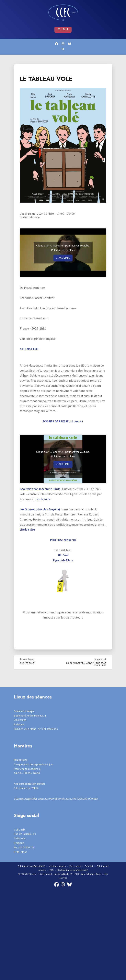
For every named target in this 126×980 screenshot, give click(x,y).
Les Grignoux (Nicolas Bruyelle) (41, 510)
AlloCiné (63, 556)
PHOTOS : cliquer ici (63, 540)
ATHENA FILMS (30, 349)
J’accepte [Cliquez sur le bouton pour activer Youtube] (63, 258)
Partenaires (76, 867)
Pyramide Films (63, 561)
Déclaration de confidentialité (73, 871)
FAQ (51, 871)
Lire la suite (44, 500)
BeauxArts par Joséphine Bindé (41, 490)
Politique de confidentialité (31, 867)
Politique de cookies (63, 251)
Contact (89, 867)
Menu (63, 30)
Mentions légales (57, 867)
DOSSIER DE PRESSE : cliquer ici (63, 422)
